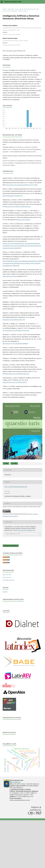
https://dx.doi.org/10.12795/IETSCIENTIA (15, 382)
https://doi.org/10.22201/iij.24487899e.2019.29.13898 (22, 185)
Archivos (11, 9)
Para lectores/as (7, 575)
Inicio (5, 9)
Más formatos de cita (13, 534)
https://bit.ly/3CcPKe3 (24, 220)
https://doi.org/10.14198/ (10, 276)
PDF (7, 463)
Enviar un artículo (11, 546)
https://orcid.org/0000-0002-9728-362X (11, 34)
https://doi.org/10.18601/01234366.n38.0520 (18, 206)
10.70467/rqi (17, 782)
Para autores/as (7, 577)
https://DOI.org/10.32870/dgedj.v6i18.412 (17, 374)
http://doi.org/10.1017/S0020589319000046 (15, 343)
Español (5, 592)
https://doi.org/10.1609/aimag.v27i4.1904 (17, 330)
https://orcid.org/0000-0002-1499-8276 (11, 45)
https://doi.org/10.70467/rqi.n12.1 (16, 51)
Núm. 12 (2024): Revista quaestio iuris (27, 9)
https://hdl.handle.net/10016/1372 (13, 196)
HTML (15, 463)
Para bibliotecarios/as (9, 580)
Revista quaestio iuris (13, 2)
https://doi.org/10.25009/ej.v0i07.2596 (14, 320)
